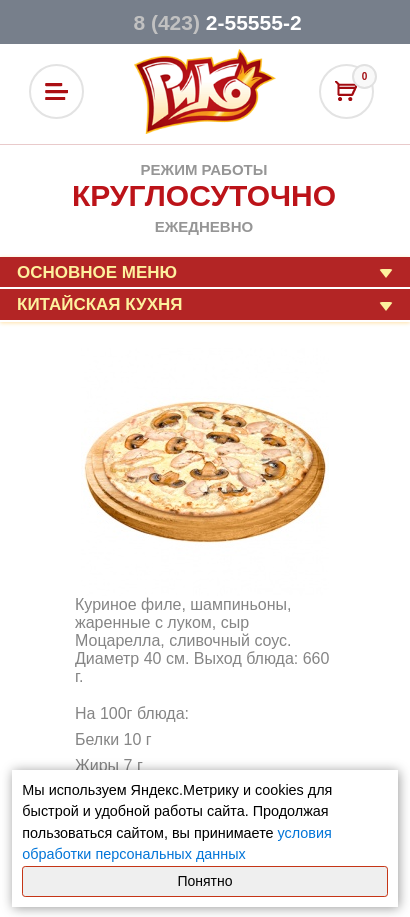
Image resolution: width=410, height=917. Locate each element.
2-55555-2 (217, 22)
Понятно (204, 881)
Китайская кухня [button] (99, 304)
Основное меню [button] (97, 272)
